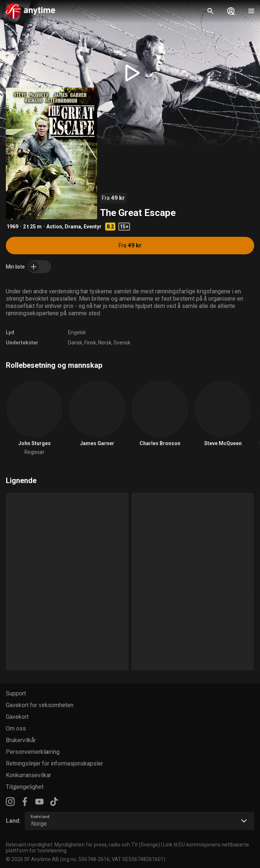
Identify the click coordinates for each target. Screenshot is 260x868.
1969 (12, 227)
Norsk (105, 343)
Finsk (90, 343)
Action (54, 227)
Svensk (122, 343)
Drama (73, 227)
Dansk (75, 343)
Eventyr (93, 227)
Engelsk (77, 332)
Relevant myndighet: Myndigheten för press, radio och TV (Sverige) (83, 845)
